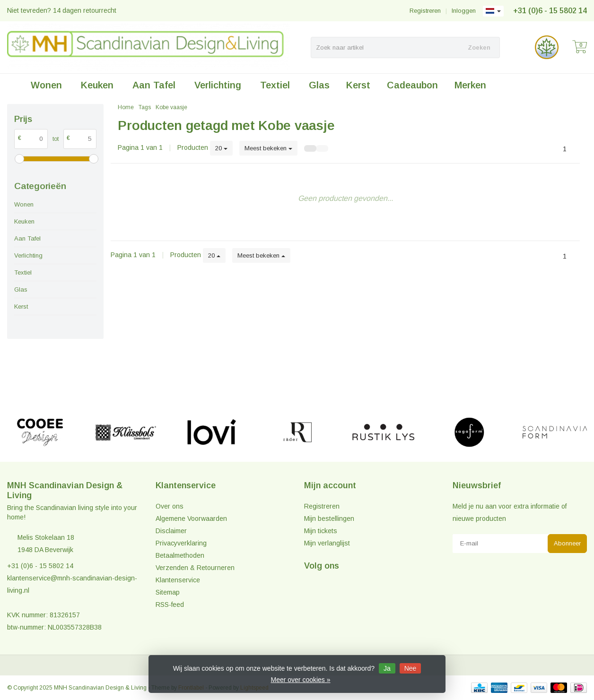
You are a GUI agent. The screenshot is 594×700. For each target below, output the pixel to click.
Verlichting (218, 85)
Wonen (46, 85)
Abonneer (567, 543)
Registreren (425, 11)
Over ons (170, 506)
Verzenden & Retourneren (195, 568)
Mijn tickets (321, 531)
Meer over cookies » (300, 680)
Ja (387, 668)
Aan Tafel (154, 85)
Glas (319, 85)
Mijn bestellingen (329, 519)
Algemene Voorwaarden (191, 519)
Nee (411, 668)
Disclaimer (171, 531)
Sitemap (168, 592)
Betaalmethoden (180, 555)
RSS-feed (170, 605)
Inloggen (464, 11)
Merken (470, 85)
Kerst (358, 85)
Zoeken (479, 48)
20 (221, 148)
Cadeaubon (412, 85)
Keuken (97, 85)
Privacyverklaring (181, 543)
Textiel (275, 85)
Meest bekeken (268, 148)
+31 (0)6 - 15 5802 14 (550, 11)
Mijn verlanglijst (327, 543)
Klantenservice (178, 580)
